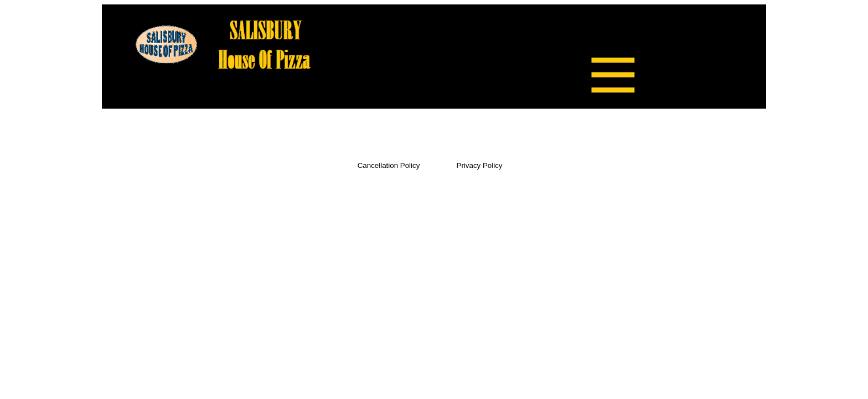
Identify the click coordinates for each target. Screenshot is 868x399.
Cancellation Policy (389, 165)
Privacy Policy (480, 165)
